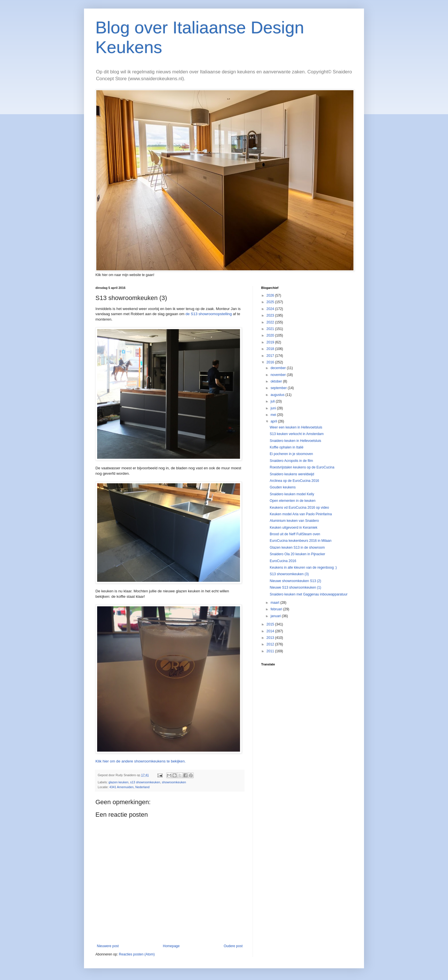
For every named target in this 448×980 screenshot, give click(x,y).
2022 (271, 322)
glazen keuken (119, 782)
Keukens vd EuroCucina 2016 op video (299, 508)
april (274, 421)
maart (275, 603)
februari (277, 609)
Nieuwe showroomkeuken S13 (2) (295, 581)
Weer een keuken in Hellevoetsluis (296, 427)
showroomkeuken (174, 782)
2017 (271, 356)
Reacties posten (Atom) (137, 954)
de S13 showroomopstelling (209, 314)
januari (276, 616)
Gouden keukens (283, 487)
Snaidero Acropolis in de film (291, 461)
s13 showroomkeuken (145, 782)
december (279, 368)
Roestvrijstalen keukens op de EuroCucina (302, 467)
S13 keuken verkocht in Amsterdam (297, 434)
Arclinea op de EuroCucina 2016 (294, 481)
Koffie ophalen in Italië (287, 447)
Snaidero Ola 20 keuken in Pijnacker (297, 554)
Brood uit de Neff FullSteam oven (295, 534)
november (279, 375)
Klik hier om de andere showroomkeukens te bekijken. (141, 761)
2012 (271, 644)
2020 (271, 335)
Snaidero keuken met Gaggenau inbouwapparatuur (309, 594)
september (279, 388)
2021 (271, 329)
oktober (277, 381)
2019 (271, 342)
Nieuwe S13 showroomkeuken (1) (295, 587)
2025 (271, 302)
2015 (271, 624)
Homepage (171, 946)
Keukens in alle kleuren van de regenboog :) (303, 568)
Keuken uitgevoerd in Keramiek (294, 528)
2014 (271, 631)
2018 (271, 349)
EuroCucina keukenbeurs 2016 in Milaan (301, 541)
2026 (271, 295)
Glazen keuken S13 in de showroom (297, 548)
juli (273, 401)
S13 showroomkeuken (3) (289, 574)
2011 (271, 651)
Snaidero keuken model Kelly (292, 494)
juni (274, 408)
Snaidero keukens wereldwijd (292, 474)
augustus (278, 395)
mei (274, 415)
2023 (271, 315)
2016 (271, 362)
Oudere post (233, 946)
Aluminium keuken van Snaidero (294, 521)
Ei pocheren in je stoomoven (291, 454)
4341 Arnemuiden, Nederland (129, 787)
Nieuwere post (108, 946)
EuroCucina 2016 (283, 561)
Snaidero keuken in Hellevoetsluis (295, 441)
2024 (271, 309)
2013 (271, 638)
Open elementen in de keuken (293, 501)
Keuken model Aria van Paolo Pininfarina (301, 514)
